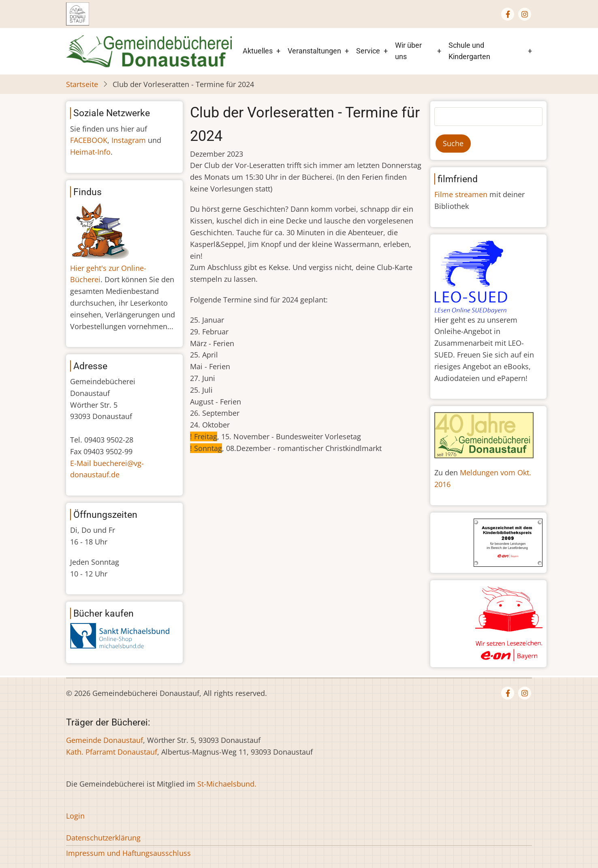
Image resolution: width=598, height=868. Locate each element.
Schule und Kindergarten (469, 51)
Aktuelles (258, 51)
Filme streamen (461, 194)
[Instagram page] (525, 14)
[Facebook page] (508, 14)
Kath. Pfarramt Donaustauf (112, 752)
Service (368, 51)
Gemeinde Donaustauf (105, 740)
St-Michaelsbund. (227, 784)
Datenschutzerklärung (103, 838)
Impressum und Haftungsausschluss (128, 853)
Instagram (129, 140)
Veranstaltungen (314, 51)
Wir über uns (408, 51)
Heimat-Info (90, 152)
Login (75, 816)
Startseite (82, 84)
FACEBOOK (89, 140)
